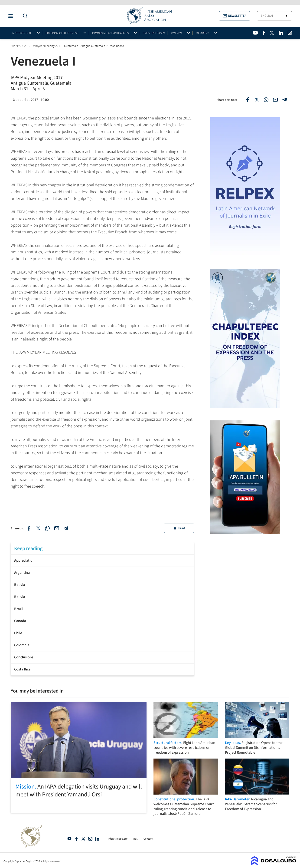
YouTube (69, 839)
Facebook (76, 839)
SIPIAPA (16, 46)
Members (202, 33)
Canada (20, 621)
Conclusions (24, 657)
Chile (18, 633)
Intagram (90, 839)
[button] (235, 16)
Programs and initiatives (110, 33)
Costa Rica (22, 669)
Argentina (22, 573)
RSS (135, 839)
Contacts (148, 839)
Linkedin (97, 839)
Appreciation (24, 561)
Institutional (22, 33)
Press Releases (154, 33)
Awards (176, 33)
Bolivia (20, 585)
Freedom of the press (62, 33)
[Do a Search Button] (24, 16)
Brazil (19, 609)
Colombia (22, 645)
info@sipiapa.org (118, 839)
